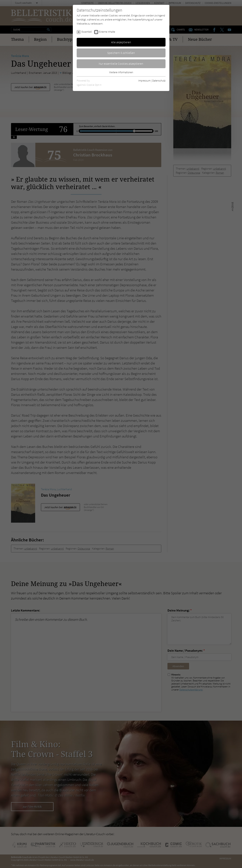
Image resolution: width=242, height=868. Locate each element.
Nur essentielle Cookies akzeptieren (121, 64)
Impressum (144, 81)
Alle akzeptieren (121, 42)
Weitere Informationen (121, 72)
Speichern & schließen (121, 53)
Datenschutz (159, 81)
